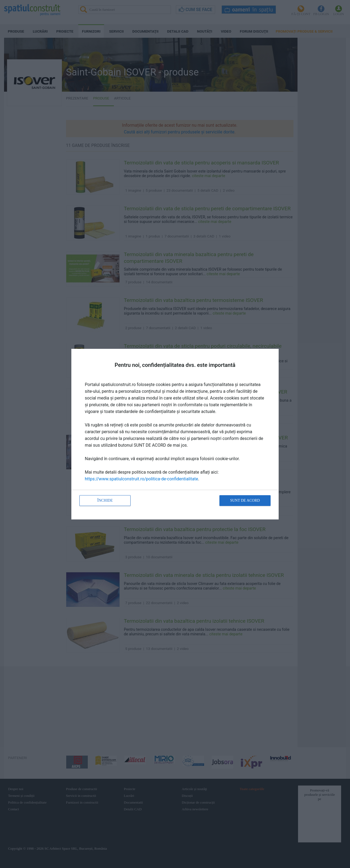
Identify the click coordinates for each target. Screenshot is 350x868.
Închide (105, 500)
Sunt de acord (245, 500)
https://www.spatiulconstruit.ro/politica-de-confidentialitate (141, 479)
